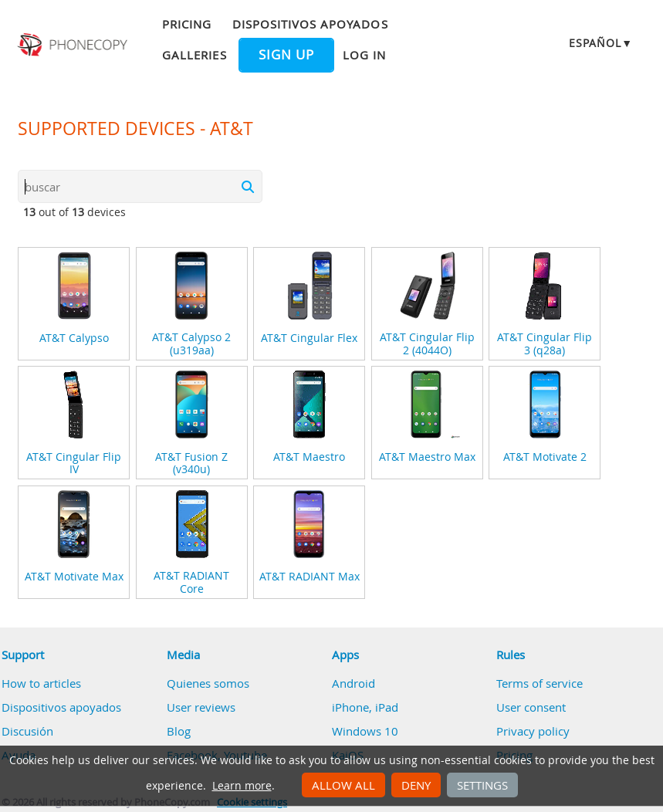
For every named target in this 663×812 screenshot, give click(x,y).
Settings (482, 785)
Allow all (343, 785)
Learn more (242, 786)
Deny (416, 785)
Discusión (27, 731)
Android (353, 683)
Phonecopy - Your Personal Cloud (73, 45)
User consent (531, 707)
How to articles (41, 683)
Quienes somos (208, 683)
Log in (364, 55)
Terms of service (540, 683)
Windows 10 (365, 731)
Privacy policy (533, 731)
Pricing (187, 24)
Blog (179, 731)
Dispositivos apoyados (310, 24)
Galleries (194, 55)
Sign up (286, 55)
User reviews (201, 707)
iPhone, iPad (365, 707)
